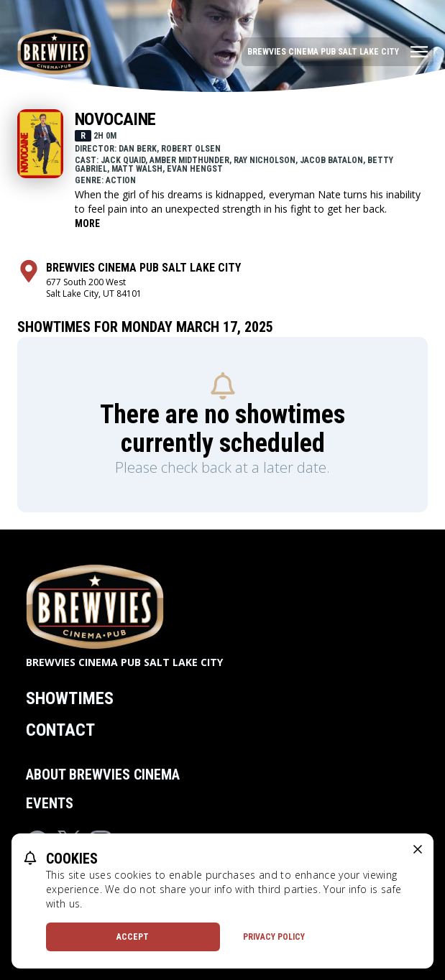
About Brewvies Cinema (103, 775)
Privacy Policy (274, 937)
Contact (60, 730)
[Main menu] (338, 52)
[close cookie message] (418, 849)
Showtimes (70, 698)
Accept (133, 937)
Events (50, 803)
